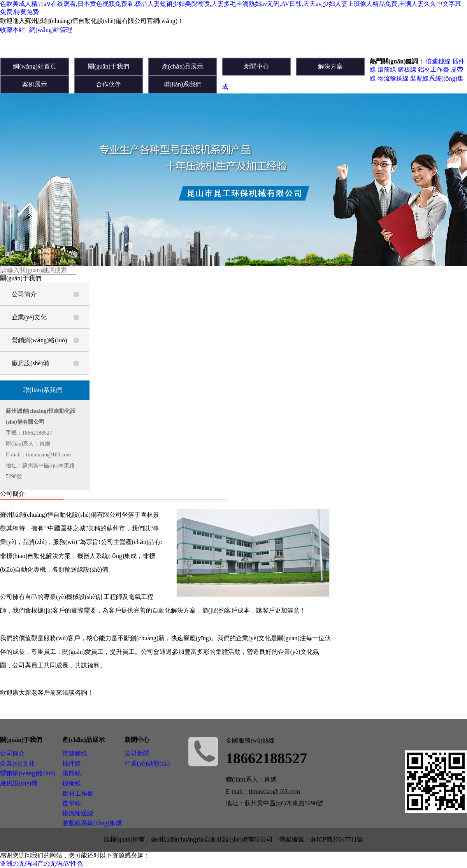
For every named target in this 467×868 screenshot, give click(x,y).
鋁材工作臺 (434, 70)
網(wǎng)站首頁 (34, 66)
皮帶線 (72, 803)
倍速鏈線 (438, 61)
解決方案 (330, 66)
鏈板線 (407, 70)
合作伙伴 (109, 84)
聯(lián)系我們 (183, 84)
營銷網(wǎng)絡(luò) (39, 340)
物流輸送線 (393, 78)
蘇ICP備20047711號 (337, 839)
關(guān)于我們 (109, 66)
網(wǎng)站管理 (51, 30)
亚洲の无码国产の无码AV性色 (41, 864)
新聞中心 (256, 66)
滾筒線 (387, 70)
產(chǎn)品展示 (183, 66)
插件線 (72, 763)
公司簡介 (24, 294)
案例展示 (35, 84)
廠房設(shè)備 (30, 363)
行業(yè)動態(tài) (147, 763)
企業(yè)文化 (29, 317)
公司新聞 (137, 753)
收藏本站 (12, 30)
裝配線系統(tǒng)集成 (92, 823)
